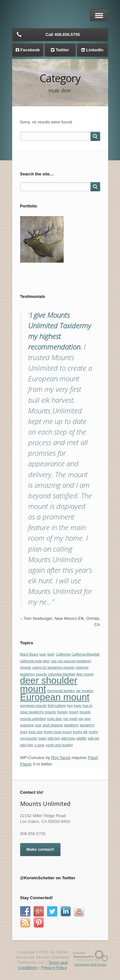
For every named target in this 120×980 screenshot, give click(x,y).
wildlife (82, 738)
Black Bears (29, 654)
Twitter (62, 50)
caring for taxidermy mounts (53, 667)
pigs (88, 719)
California (63, 654)
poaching (27, 725)
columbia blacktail (61, 674)
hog (70, 705)
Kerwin (63, 712)
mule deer (55, 719)
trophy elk (80, 732)
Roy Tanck (61, 758)
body (51, 654)
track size (36, 732)
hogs (78, 705)
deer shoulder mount (49, 684)
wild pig (93, 738)
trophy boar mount (58, 732)
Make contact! (40, 849)
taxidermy (71, 725)
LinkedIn (95, 50)
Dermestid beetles (61, 691)
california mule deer (35, 661)
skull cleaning (53, 725)
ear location (85, 691)
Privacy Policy (54, 968)
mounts (85, 712)
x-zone (39, 745)
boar (43, 654)
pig (81, 719)
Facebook (30, 50)
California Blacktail (85, 654)
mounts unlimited (33, 719)
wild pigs (27, 745)
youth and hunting (59, 745)
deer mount (85, 674)
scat (38, 725)
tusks (42, 738)
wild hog (54, 738)
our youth (70, 719)
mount (74, 712)
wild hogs (68, 738)
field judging (57, 705)
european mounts (33, 705)
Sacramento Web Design (91, 965)
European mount (55, 697)
